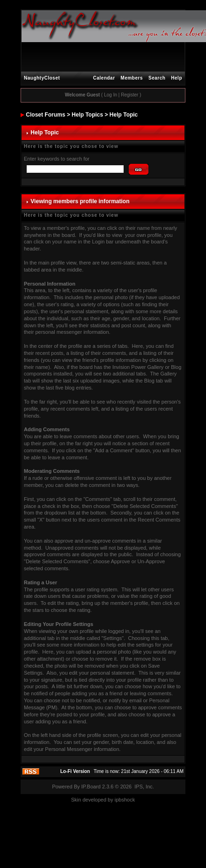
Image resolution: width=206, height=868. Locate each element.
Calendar (104, 78)
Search (157, 78)
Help (177, 78)
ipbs (119, 800)
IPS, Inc (143, 787)
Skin (76, 800)
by (110, 800)
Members (132, 78)
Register (129, 95)
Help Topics (87, 115)
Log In (110, 95)
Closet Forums (45, 115)
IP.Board (91, 787)
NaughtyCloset (42, 78)
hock (129, 800)
